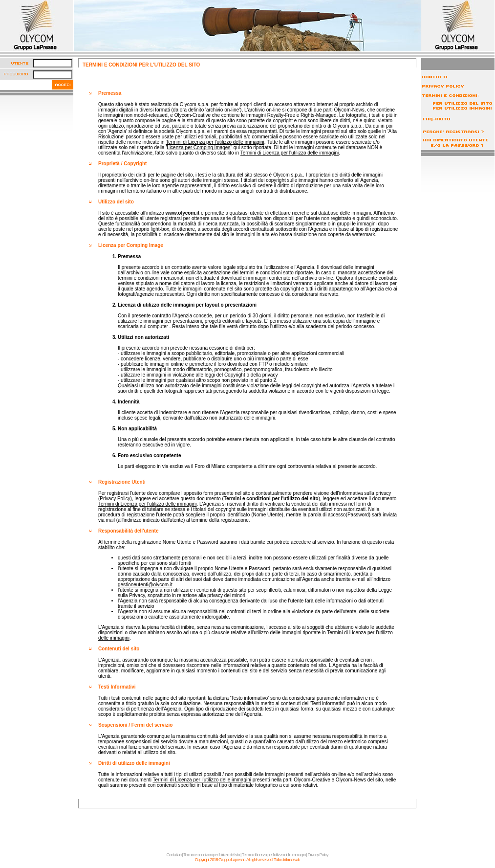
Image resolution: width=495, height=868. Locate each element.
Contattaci (174, 855)
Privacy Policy (115, 499)
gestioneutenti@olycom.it (145, 585)
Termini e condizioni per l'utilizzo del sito (211, 855)
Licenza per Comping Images (198, 147)
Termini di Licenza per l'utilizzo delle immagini (215, 142)
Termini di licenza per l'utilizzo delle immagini (274, 855)
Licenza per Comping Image (131, 245)
